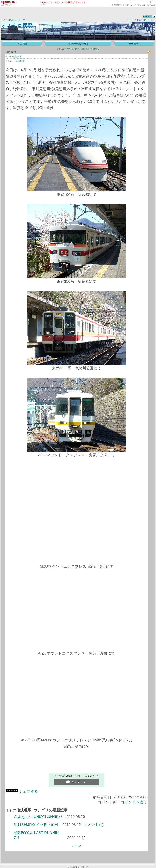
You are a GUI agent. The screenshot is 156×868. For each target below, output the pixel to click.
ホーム (4, 20)
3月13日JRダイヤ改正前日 (36, 825)
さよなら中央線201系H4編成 (38, 817)
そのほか (8, 5)
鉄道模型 (84, 49)
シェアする (28, 791)
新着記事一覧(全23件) (78, 44)
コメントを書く (134, 802)
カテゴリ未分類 (67, 49)
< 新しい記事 (22, 44)
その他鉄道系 (94, 49)
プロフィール (21, 20)
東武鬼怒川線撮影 (14, 56)
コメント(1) (93, 825)
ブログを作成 (139, 5)
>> (119, 5)
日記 (11, 20)
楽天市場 (151, 5)
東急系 (77, 49)
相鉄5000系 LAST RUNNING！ (36, 835)
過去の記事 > (134, 44)
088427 (148, 16)
